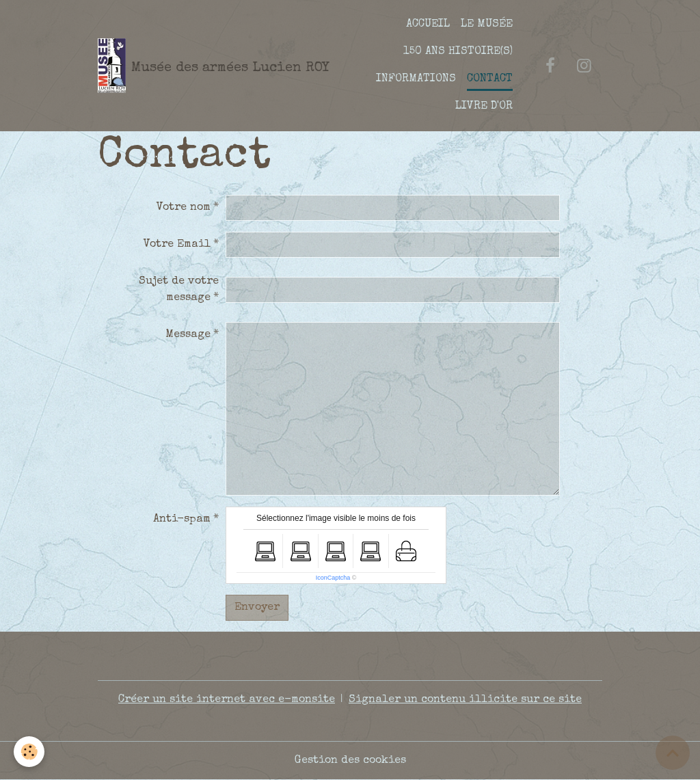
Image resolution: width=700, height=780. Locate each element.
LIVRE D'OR (484, 107)
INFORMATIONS (416, 79)
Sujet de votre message (179, 290)
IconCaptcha (333, 578)
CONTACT (490, 79)
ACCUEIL (428, 25)
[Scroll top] (673, 753)
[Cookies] (29, 752)
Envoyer (257, 608)
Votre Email (177, 245)
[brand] (200, 66)
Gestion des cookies (350, 761)
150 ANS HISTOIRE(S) (458, 52)
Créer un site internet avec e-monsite (227, 700)
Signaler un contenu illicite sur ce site (465, 700)
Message (188, 335)
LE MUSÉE (487, 25)
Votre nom (184, 208)
